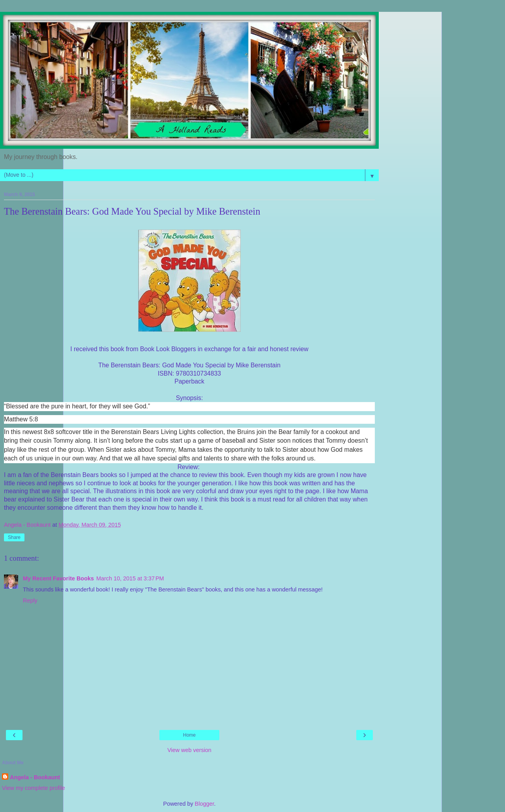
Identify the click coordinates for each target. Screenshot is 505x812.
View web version (189, 750)
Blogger (205, 804)
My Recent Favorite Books (58, 578)
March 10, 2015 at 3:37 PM (130, 578)
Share (14, 537)
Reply (30, 601)
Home (189, 735)
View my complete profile (34, 788)
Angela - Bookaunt (35, 777)
